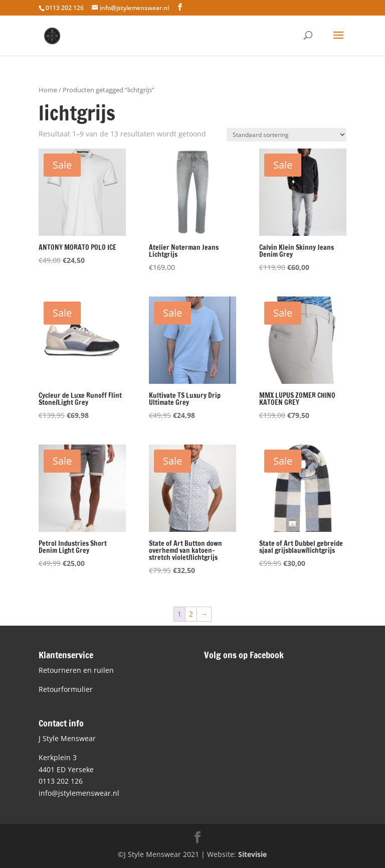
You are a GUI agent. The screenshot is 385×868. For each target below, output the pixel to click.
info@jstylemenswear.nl (79, 793)
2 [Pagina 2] (191, 614)
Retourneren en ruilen (76, 670)
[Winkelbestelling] (286, 135)
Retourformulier (66, 689)
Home (48, 90)
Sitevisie (252, 854)
